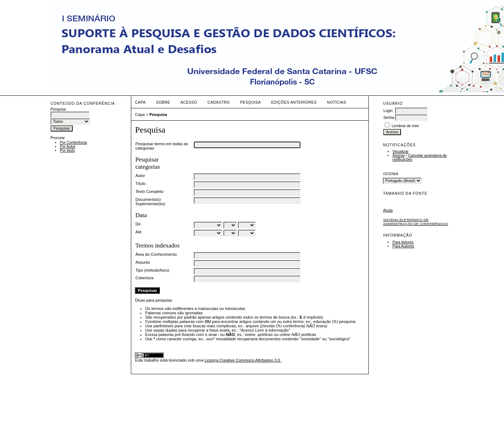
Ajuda (388, 210)
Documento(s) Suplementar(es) (150, 202)
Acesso (189, 102)
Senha (389, 118)
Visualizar (400, 152)
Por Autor (67, 146)
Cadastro (219, 102)
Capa (140, 102)
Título (140, 184)
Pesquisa (250, 102)
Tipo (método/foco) (152, 270)
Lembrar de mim (405, 126)
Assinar (399, 156)
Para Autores (403, 246)
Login (388, 111)
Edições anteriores (294, 102)
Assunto (142, 262)
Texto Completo (149, 191)
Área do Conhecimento (156, 254)
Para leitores (403, 242)
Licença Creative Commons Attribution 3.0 (243, 360)
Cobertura (144, 278)
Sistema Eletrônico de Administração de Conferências (415, 222)
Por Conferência (73, 143)
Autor (140, 176)
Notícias (336, 102)
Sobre (163, 102)
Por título (67, 150)
